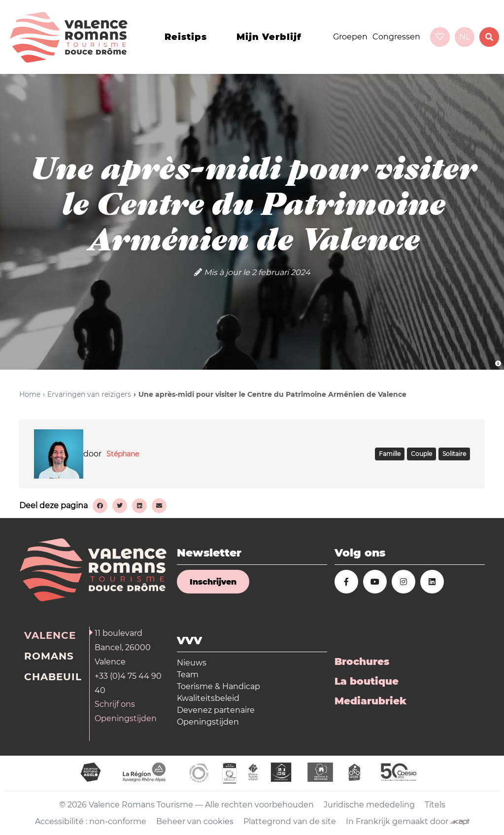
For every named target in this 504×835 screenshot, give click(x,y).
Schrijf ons (115, 704)
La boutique (367, 681)
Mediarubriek (370, 701)
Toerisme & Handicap (218, 686)
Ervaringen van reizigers (89, 394)
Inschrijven (213, 582)
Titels (435, 805)
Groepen (350, 37)
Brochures (362, 661)
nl (465, 37)
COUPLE (421, 454)
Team (188, 675)
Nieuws (192, 663)
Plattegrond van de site (290, 821)
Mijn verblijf (269, 37)
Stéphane (123, 454)
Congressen (396, 37)
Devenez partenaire (216, 710)
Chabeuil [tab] (53, 677)
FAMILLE (390, 454)
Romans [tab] (49, 656)
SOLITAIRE (454, 454)
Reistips (186, 37)
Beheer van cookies (195, 821)
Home (30, 394)
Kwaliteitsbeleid (208, 698)
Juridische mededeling (369, 805)
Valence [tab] (50, 635)
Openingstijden (126, 718)
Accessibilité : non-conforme (91, 821)
